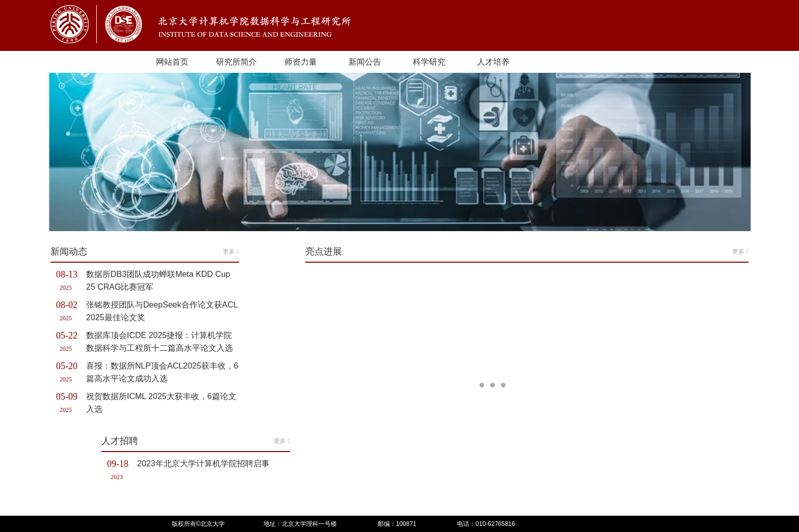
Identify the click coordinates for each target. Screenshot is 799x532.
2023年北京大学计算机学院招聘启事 (203, 464)
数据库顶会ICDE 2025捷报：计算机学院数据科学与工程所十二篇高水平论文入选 (159, 342)
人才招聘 (196, 441)
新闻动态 (145, 251)
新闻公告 (365, 62)
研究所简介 (236, 62)
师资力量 (301, 62)
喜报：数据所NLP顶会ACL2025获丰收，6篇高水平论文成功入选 (162, 372)
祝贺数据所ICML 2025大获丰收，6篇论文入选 (161, 403)
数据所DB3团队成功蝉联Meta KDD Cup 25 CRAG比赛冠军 (158, 281)
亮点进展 (527, 251)
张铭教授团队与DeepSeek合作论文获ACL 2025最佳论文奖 (162, 311)
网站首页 (172, 62)
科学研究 (429, 62)
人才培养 (493, 62)
